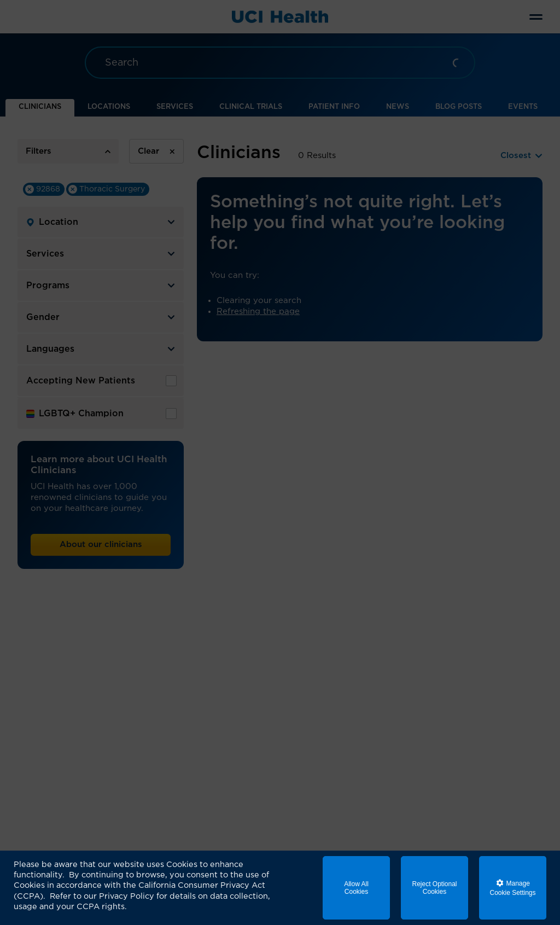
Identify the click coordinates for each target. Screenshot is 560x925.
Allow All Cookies (356, 888)
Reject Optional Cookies (434, 888)
